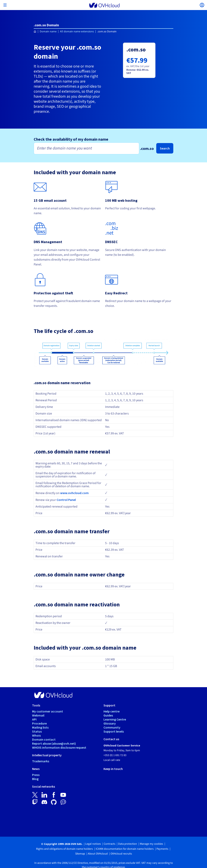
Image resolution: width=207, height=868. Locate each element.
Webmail (38, 715)
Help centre (112, 711)
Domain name (48, 32)
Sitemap (80, 854)
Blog (35, 779)
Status (37, 731)
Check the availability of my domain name (71, 139)
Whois (36, 735)
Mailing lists (40, 727)
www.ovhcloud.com (74, 493)
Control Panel (66, 500)
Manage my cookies (151, 844)
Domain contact (44, 739)
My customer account (48, 711)
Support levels (114, 731)
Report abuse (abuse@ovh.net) (54, 743)
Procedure (39, 723)
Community (112, 727)
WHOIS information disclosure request (59, 747)
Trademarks (41, 761)
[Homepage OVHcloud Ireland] (35, 32)
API (34, 719)
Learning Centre (115, 719)
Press (36, 775)
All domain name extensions (77, 32)
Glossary (110, 723)
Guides (108, 715)
